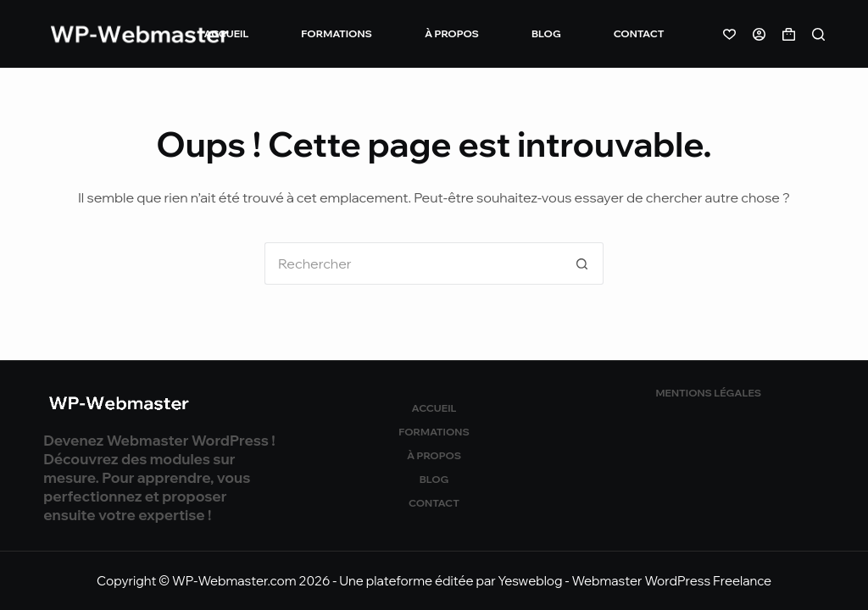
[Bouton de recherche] (582, 263)
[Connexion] (759, 34)
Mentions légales (709, 393)
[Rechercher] (818, 34)
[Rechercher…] (413, 263)
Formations (337, 33)
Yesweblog (531, 581)
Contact (639, 33)
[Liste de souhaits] (729, 34)
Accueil (227, 33)
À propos (452, 33)
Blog (546, 33)
